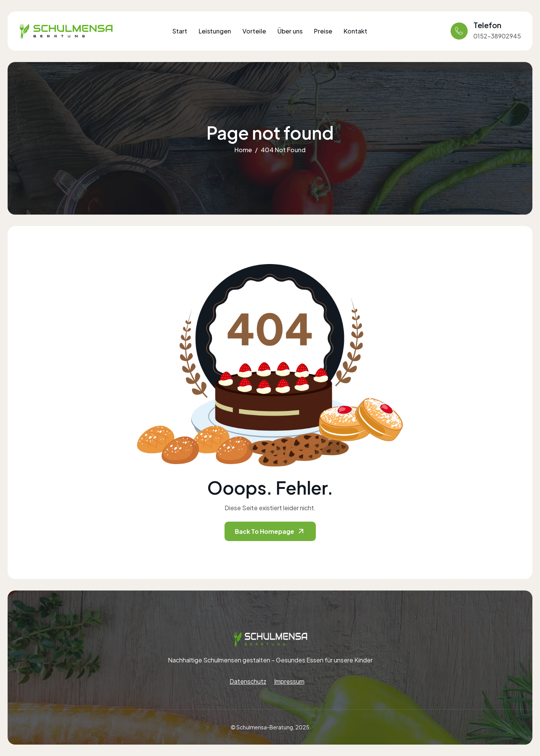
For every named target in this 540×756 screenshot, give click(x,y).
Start (180, 31)
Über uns (290, 31)
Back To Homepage (270, 531)
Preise (323, 31)
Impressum (289, 681)
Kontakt (355, 31)
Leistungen (215, 31)
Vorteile (254, 31)
